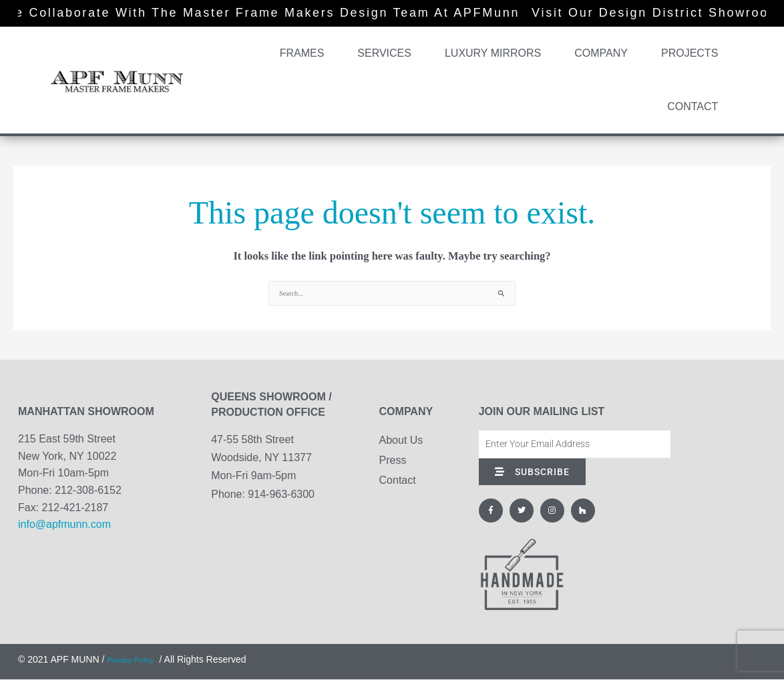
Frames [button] (306, 53)
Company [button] (604, 53)
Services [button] (388, 53)
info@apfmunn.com (64, 525)
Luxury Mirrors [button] (496, 53)
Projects (690, 53)
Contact (693, 106)
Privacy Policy (136, 660)
